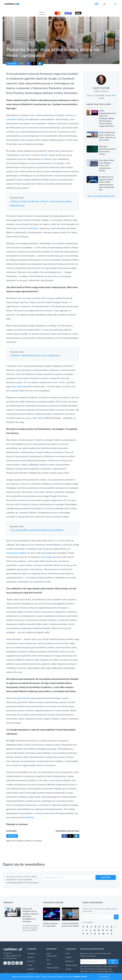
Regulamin (69, 961)
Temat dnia (31, 953)
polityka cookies (80, 977)
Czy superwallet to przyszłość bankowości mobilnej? (37, 530)
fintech (44, 155)
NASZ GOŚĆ (12, 64)
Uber (40, 418)
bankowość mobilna (16, 553)
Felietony (31, 957)
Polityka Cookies (71, 965)
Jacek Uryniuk (17, 41)
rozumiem (104, 977)
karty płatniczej (19, 386)
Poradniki (31, 969)
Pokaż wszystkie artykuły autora (101, 196)
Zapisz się (113, 962)
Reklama (69, 957)
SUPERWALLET (29, 841)
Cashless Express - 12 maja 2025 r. (51, 925)
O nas (68, 953)
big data (30, 817)
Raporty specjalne (53, 968)
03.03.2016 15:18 (17, 43)
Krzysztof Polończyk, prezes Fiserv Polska (70, 925)
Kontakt (68, 969)
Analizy (30, 965)
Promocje (8, 903)
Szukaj (49, 964)
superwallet (46, 557)
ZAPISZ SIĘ (106, 877)
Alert (48, 960)
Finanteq (18, 93)
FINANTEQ (38, 841)
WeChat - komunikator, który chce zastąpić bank (35, 355)
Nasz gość (31, 961)
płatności (33, 228)
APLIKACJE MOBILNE (17, 841)
